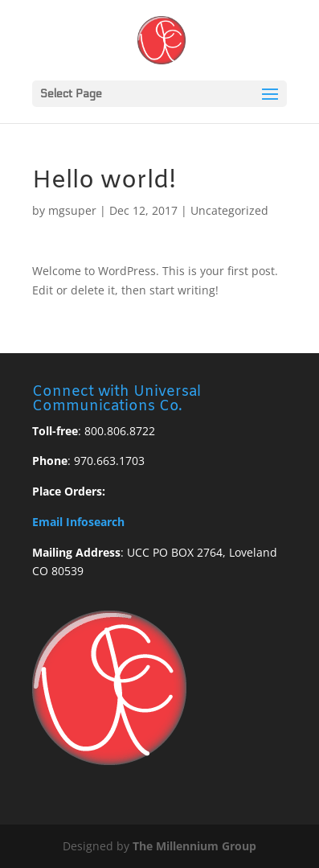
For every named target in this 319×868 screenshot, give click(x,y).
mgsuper (72, 210)
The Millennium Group (194, 846)
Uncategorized (229, 210)
